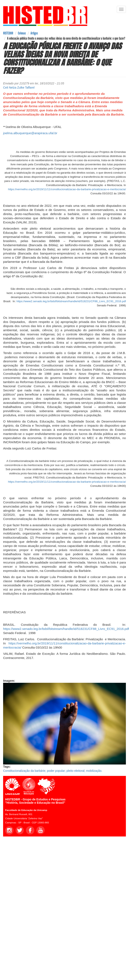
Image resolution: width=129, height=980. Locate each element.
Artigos (34, 33)
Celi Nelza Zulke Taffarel (19, 88)
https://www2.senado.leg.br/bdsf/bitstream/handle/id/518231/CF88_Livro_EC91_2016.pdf (71, 301)
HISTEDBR (8, 33)
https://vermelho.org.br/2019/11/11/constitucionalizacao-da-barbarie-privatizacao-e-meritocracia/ (67, 189)
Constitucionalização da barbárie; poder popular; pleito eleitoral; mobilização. (53, 771)
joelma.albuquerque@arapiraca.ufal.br (30, 133)
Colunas (22, 33)
